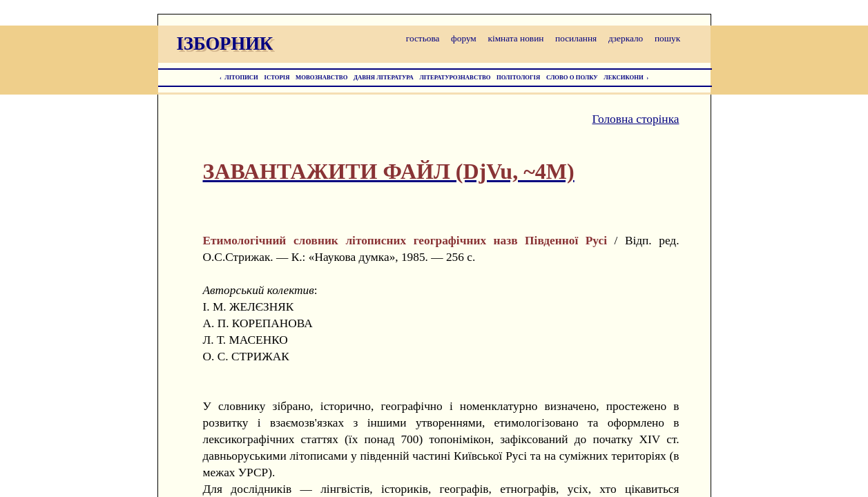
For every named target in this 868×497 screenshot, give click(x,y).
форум (464, 38)
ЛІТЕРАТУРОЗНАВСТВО (455, 77)
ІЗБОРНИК (225, 43)
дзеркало (626, 38)
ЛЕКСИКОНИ (624, 77)
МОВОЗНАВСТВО (321, 77)
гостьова (423, 38)
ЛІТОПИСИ (241, 77)
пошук (667, 38)
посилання (576, 38)
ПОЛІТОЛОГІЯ (518, 77)
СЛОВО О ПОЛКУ (572, 77)
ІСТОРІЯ (277, 77)
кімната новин (515, 38)
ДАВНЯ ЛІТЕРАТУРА (384, 77)
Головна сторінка (635, 119)
